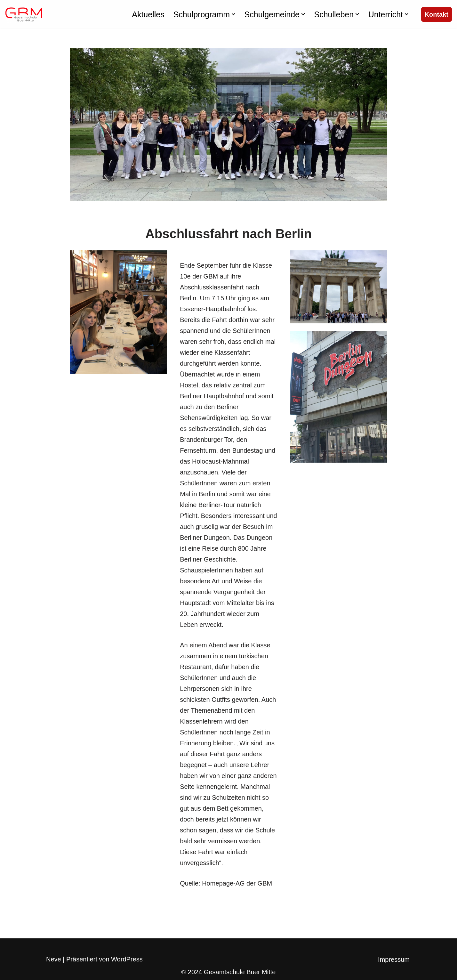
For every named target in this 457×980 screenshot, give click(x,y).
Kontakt (437, 14)
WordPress (127, 959)
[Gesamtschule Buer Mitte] (24, 14)
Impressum (394, 960)
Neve (54, 959)
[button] (233, 14)
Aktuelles (148, 14)
